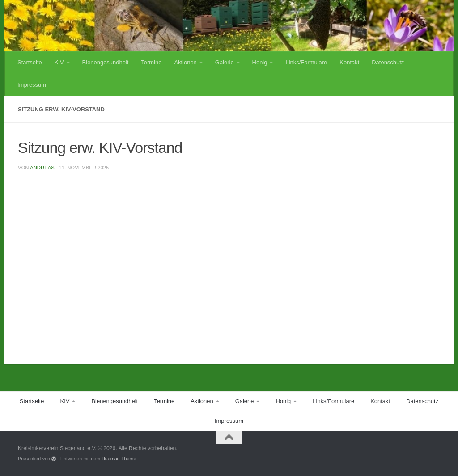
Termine (151, 62)
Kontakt (349, 62)
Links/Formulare (306, 62)
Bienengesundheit (106, 62)
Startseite (30, 62)
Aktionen (185, 62)
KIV (59, 62)
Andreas (42, 168)
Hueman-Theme (119, 459)
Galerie (225, 62)
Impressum (32, 85)
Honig (260, 62)
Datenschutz (388, 62)
